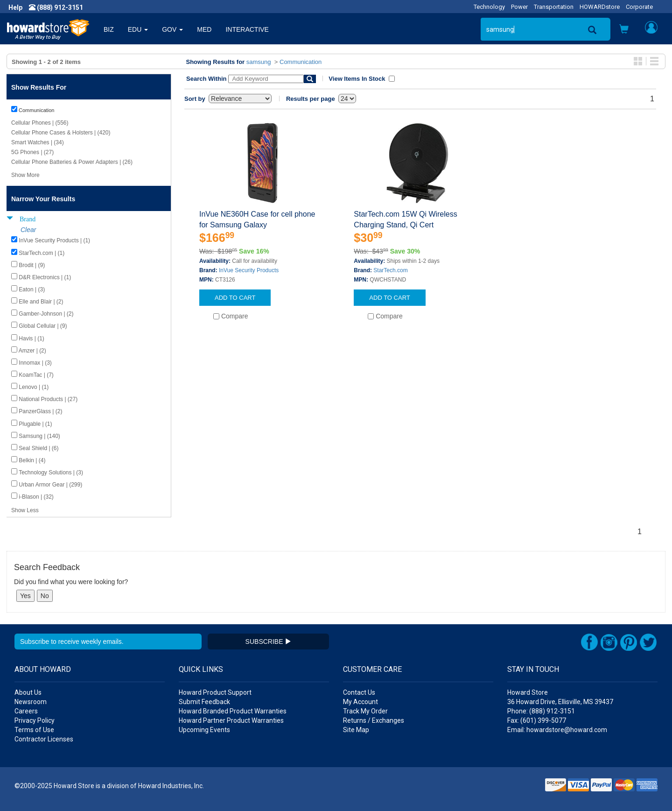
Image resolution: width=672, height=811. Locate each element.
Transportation (554, 7)
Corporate (639, 7)
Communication (301, 62)
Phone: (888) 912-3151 (541, 711)
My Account (360, 702)
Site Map (356, 730)
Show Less (25, 510)
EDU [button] (138, 29)
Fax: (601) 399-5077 (537, 720)
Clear (28, 230)
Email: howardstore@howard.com (557, 730)
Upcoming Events (204, 730)
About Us (28, 692)
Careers (26, 711)
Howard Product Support (215, 692)
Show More (25, 175)
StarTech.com (390, 270)
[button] (624, 30)
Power (519, 7)
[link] (520, 788)
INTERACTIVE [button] (247, 29)
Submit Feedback (204, 702)
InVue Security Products (249, 270)
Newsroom (31, 702)
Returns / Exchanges (374, 720)
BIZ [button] (109, 29)
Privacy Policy (35, 720)
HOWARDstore (600, 7)
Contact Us (359, 692)
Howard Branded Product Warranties (233, 711)
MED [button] (204, 29)
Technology (489, 7)
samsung (259, 62)
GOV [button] (172, 29)
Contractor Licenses (44, 739)
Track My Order (365, 711)
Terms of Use (34, 730)
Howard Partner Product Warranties (231, 720)
